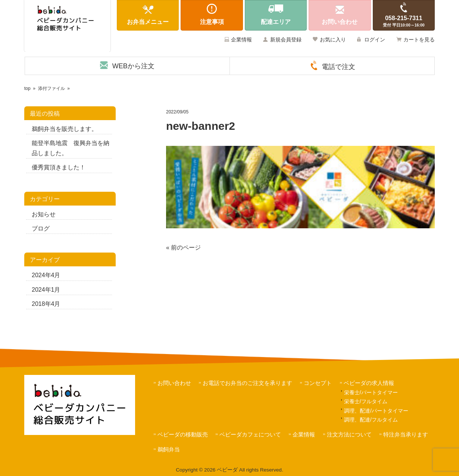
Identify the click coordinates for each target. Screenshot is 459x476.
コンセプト (318, 383)
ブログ (41, 228)
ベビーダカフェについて (250, 434)
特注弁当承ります (406, 434)
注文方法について (349, 434)
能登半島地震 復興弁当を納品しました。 (71, 148)
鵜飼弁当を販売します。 (65, 129)
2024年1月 (46, 290)
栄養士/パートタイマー (371, 392)
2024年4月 (46, 275)
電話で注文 (338, 67)
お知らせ (44, 214)
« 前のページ (183, 248)
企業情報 (241, 40)
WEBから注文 (133, 66)
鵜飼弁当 (169, 449)
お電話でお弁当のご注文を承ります (247, 383)
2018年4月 (46, 304)
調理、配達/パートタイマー (376, 411)
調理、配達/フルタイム (371, 420)
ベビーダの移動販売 (183, 434)
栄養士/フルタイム (366, 401)
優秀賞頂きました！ (59, 167)
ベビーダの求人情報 (369, 383)
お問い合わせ (174, 383)
